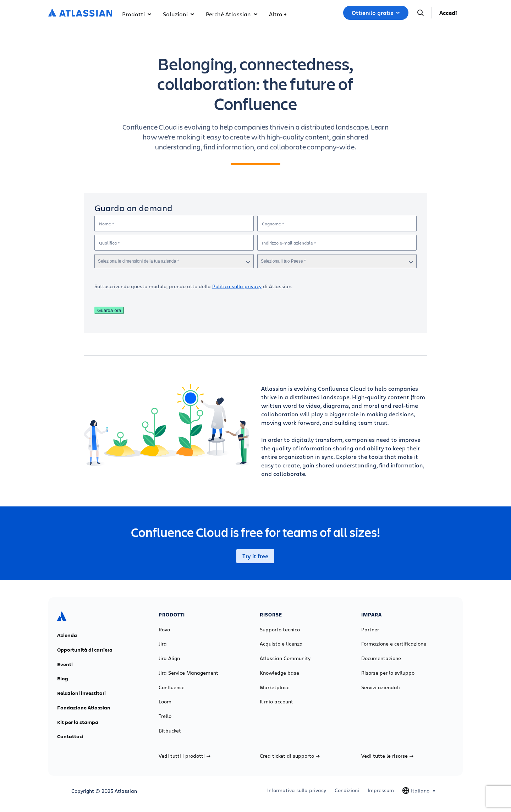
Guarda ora (109, 310)
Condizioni (347, 790)
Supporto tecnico (280, 630)
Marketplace (275, 687)
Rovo (164, 630)
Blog (63, 679)
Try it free (255, 556)
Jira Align (169, 658)
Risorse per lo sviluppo (388, 673)
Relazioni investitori (81, 693)
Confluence (172, 687)
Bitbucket (170, 731)
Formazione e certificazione (394, 644)
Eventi (65, 664)
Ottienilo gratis (376, 13)
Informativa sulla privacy (297, 790)
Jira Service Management (188, 673)
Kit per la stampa (78, 722)
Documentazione (381, 658)
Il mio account (276, 702)
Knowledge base (279, 673)
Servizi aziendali (381, 687)
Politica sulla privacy (237, 286)
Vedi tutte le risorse (387, 756)
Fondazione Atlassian (84, 708)
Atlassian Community (285, 658)
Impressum (381, 790)
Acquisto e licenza (281, 644)
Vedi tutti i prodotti (185, 756)
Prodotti (137, 14)
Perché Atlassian (232, 14)
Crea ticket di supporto (290, 756)
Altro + (278, 14)
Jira (163, 644)
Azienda (67, 635)
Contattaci (70, 736)
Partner (370, 630)
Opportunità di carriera (85, 650)
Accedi (448, 13)
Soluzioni (179, 14)
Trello (165, 716)
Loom (165, 702)
